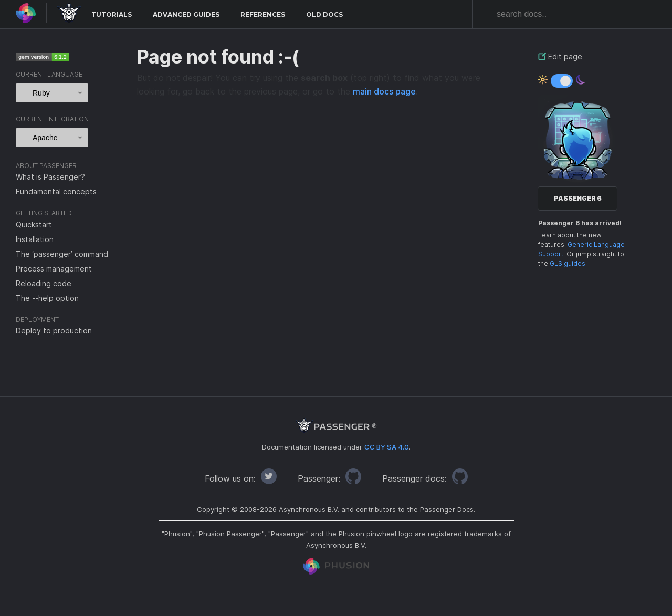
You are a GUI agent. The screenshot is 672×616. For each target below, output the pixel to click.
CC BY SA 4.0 (387, 447)
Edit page (565, 56)
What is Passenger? (50, 177)
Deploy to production (54, 331)
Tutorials (112, 14)
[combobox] (572, 14)
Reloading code (44, 283)
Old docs (324, 14)
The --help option (47, 298)
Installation (35, 239)
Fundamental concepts (56, 191)
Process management (54, 269)
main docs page (384, 91)
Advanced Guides (186, 14)
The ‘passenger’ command (62, 254)
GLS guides (568, 263)
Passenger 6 (578, 198)
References (263, 14)
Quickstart (34, 225)
